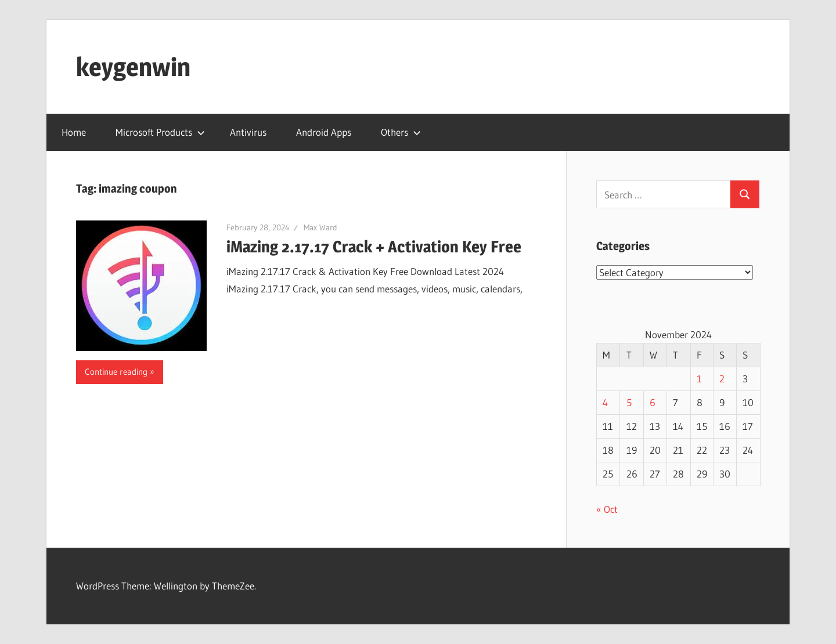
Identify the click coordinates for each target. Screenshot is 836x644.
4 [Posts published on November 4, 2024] (605, 402)
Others (401, 132)
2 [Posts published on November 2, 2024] (722, 379)
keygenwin (133, 67)
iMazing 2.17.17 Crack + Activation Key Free (374, 247)
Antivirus (248, 132)
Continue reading (116, 372)
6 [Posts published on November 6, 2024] (653, 402)
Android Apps (324, 132)
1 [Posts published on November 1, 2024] (699, 379)
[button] (141, 286)
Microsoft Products (160, 132)
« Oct (607, 509)
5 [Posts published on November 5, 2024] (629, 402)
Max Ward (320, 227)
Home (74, 132)
